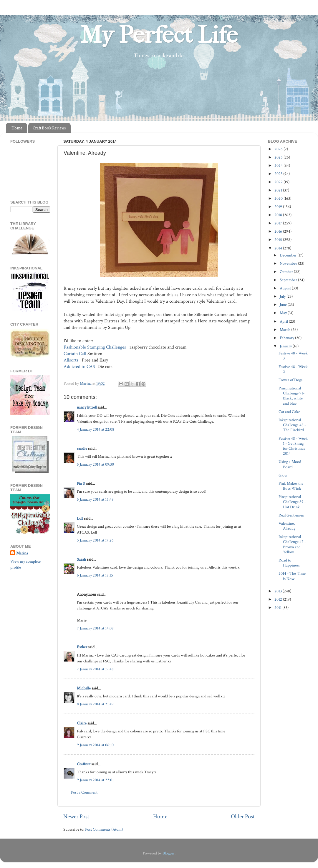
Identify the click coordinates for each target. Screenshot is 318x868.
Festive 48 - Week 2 (293, 369)
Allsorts (72, 360)
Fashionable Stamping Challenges (95, 347)
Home (17, 128)
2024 (279, 165)
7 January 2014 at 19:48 (95, 669)
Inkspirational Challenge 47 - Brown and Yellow (292, 544)
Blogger (169, 853)
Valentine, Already (287, 526)
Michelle (84, 688)
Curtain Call (75, 354)
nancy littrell (87, 407)
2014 (279, 248)
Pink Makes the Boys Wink (291, 486)
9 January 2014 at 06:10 (95, 745)
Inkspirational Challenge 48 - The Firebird (292, 425)
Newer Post (76, 817)
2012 (279, 599)
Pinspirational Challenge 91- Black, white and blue (291, 396)
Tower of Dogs (290, 380)
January (286, 346)
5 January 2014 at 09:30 (95, 464)
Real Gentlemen (291, 515)
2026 (279, 149)
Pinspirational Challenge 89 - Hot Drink (292, 502)
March (285, 330)
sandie (82, 448)
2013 (279, 591)
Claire (82, 723)
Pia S (81, 483)
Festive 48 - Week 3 (293, 356)
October (287, 272)
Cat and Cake (289, 412)
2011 (278, 608)
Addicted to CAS (80, 367)
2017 (279, 223)
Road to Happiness (289, 563)
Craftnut (84, 764)
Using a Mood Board (290, 464)
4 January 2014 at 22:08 (96, 429)
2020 (279, 198)
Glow (283, 475)
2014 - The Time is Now (292, 576)
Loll (80, 518)
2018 (279, 215)
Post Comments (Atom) (104, 829)
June (284, 305)
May (284, 313)
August (286, 288)
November (289, 263)
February (287, 338)
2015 (279, 240)
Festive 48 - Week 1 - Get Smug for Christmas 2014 (293, 446)
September (289, 280)
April (284, 321)
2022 (279, 182)
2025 (279, 157)
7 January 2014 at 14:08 (95, 628)
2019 (279, 207)
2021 (279, 190)
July (283, 296)
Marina (22, 553)
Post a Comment (84, 792)
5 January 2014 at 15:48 (95, 499)
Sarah (81, 559)
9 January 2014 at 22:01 (95, 780)
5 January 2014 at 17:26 (95, 540)
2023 (279, 174)
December (289, 255)
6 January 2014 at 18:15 (95, 575)
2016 (279, 231)
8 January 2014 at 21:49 (95, 704)
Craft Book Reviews (49, 128)
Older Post (243, 817)
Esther (82, 647)
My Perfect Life (159, 35)
